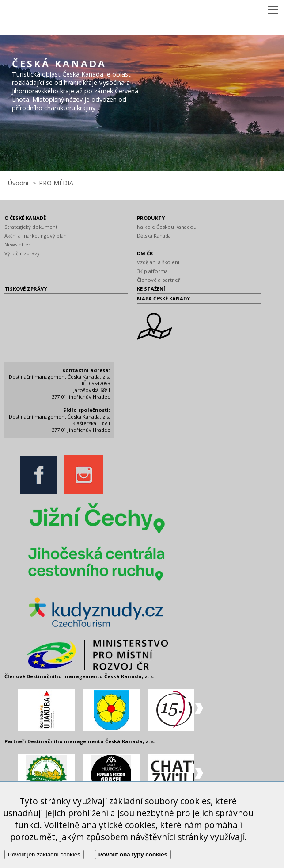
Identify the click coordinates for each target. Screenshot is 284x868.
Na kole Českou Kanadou (167, 227)
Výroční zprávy (22, 253)
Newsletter (17, 244)
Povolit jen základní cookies (44, 855)
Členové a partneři (159, 280)
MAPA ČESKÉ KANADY (163, 298)
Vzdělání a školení (158, 262)
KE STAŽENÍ (151, 289)
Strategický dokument (31, 227)
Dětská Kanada (154, 236)
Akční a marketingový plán (36, 236)
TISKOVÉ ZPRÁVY (26, 289)
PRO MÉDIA (56, 183)
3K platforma (152, 271)
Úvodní (18, 183)
